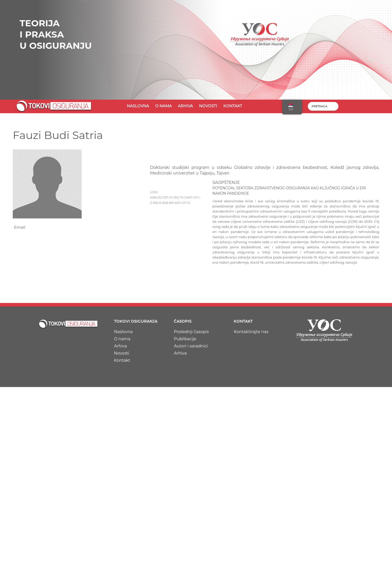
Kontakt (233, 106)
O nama (163, 106)
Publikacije (185, 339)
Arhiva (185, 106)
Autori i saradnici (191, 346)
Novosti (208, 106)
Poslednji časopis (191, 332)
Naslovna (138, 106)
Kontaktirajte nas (251, 332)
